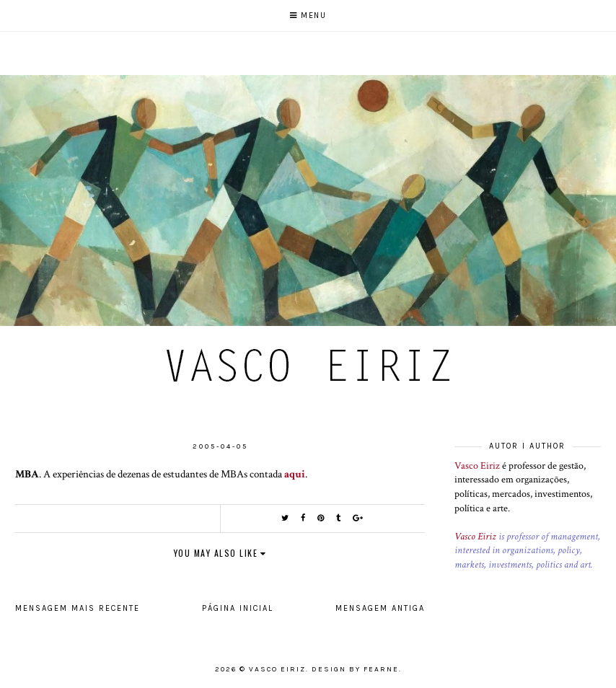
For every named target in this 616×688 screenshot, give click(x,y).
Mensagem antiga (380, 608)
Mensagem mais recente (78, 608)
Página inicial (238, 608)
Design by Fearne (355, 669)
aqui (295, 474)
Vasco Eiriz (477, 466)
